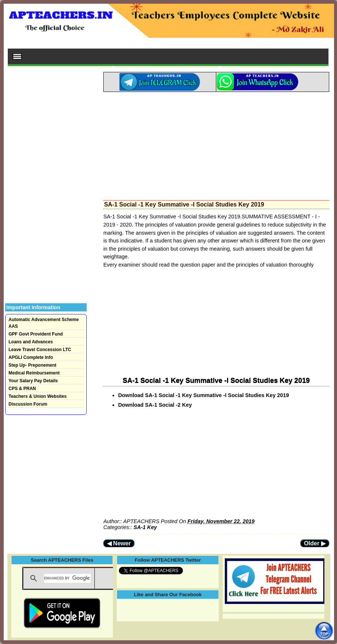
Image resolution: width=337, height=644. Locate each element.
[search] (67, 578)
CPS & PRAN (22, 389)
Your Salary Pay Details (33, 381)
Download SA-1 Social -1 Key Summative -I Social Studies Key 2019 (203, 395)
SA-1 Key (145, 527)
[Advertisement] (216, 144)
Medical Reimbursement (34, 373)
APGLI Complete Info (31, 357)
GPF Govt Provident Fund (36, 334)
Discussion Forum (28, 404)
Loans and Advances (31, 342)
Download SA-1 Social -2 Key (156, 405)
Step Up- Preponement (32, 365)
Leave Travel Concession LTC (40, 350)
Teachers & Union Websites (38, 396)
